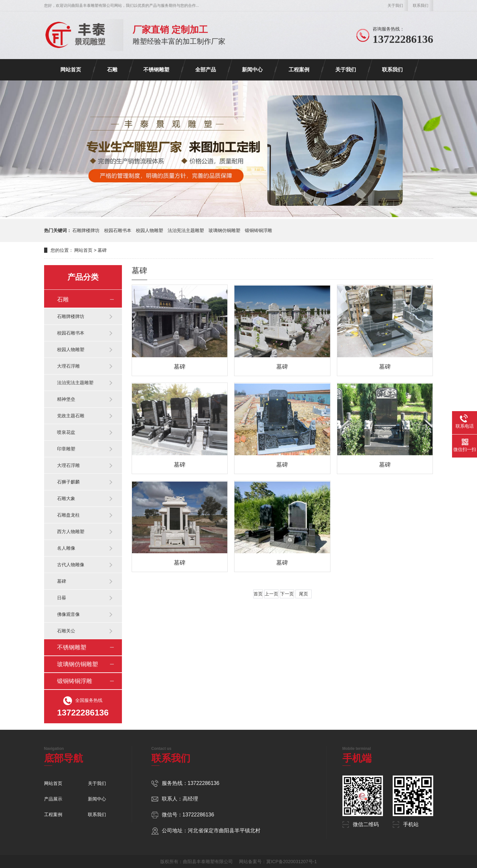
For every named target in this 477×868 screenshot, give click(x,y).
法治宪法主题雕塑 (186, 230)
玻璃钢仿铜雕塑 (224, 230)
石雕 (112, 70)
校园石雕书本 (118, 230)
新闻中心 (252, 70)
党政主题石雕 (71, 416)
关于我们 (395, 6)
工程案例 (299, 70)
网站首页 (71, 70)
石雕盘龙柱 (68, 515)
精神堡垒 (66, 399)
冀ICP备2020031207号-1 (292, 862)
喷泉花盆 (66, 432)
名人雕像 (66, 548)
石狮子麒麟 (68, 482)
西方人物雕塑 (71, 532)
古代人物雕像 (71, 565)
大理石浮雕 (68, 366)
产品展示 (53, 799)
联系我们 (421, 6)
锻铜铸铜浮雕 (258, 230)
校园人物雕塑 (149, 230)
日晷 (62, 598)
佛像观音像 (68, 614)
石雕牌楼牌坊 (86, 230)
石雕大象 (66, 498)
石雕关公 (66, 631)
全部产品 (206, 70)
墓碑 (62, 581)
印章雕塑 (66, 449)
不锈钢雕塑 (156, 70)
